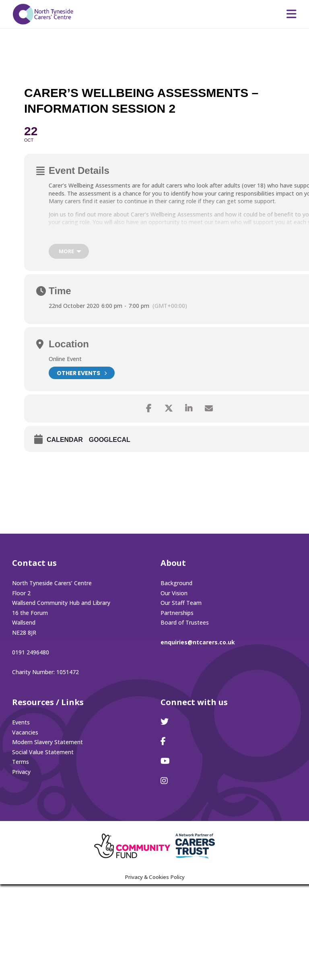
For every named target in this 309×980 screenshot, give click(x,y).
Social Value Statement (43, 752)
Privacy (21, 772)
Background (176, 583)
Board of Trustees (185, 622)
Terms (21, 762)
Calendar (65, 440)
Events (21, 722)
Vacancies (25, 732)
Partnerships (177, 613)
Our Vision (174, 593)
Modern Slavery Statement (47, 742)
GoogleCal (110, 440)
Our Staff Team (181, 603)
